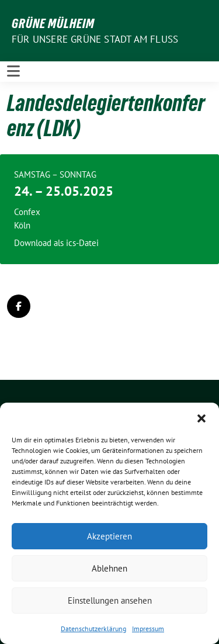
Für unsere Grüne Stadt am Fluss (95, 39)
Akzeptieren (109, 536)
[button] (201, 417)
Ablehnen (109, 568)
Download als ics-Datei (56, 243)
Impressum (148, 629)
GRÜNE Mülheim (53, 23)
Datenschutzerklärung (93, 629)
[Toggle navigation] (13, 71)
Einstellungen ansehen (110, 600)
